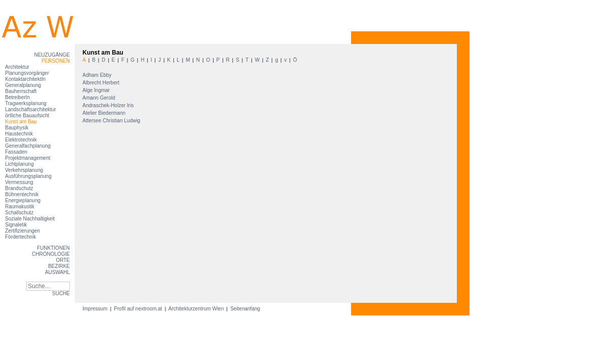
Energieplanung (23, 200)
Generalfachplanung (28, 146)
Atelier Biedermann (105, 113)
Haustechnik (19, 134)
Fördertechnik (20, 237)
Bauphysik (17, 128)
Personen (56, 61)
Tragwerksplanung (26, 103)
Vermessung (19, 182)
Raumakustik (20, 207)
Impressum (96, 309)
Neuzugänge (52, 55)
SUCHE (61, 293)
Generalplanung (23, 85)
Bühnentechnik (22, 194)
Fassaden (16, 152)
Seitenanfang (245, 309)
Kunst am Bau (21, 122)
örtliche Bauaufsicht (27, 116)
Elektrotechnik (21, 140)
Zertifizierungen (23, 231)
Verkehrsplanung (24, 170)
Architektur (17, 67)
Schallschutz (19, 213)
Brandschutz (19, 188)
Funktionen (53, 248)
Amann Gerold (99, 98)
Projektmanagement (28, 158)
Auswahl (57, 272)
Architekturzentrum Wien (196, 309)
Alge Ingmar (97, 90)
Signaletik (16, 225)
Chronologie (51, 254)
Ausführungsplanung (28, 176)
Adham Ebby (98, 75)
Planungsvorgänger (27, 73)
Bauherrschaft (21, 91)
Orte (63, 260)
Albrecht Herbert (102, 83)
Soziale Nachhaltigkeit (30, 219)
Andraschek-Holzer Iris (109, 105)
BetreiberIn (17, 97)
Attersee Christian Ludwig (112, 121)
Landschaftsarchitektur (31, 109)
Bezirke (59, 266)
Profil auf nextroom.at (138, 309)
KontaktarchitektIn (25, 79)
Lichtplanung (19, 164)
